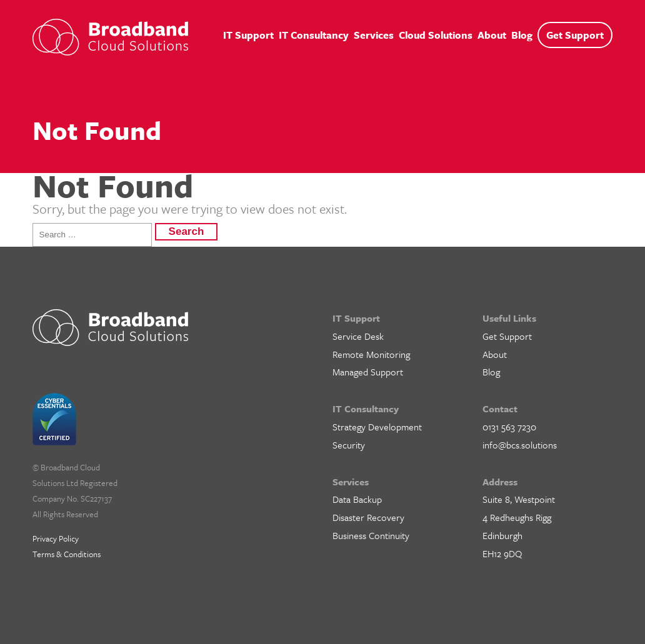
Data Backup (357, 499)
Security (349, 445)
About (492, 35)
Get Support (575, 35)
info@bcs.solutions (520, 445)
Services (374, 35)
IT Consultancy (314, 35)
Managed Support (368, 372)
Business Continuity (371, 535)
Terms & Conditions (67, 554)
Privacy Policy (56, 538)
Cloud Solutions (436, 35)
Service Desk (358, 336)
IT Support (248, 35)
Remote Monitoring (371, 354)
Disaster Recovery (368, 517)
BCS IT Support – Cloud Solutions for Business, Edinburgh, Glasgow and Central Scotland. (110, 37)
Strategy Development (377, 427)
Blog (522, 35)
